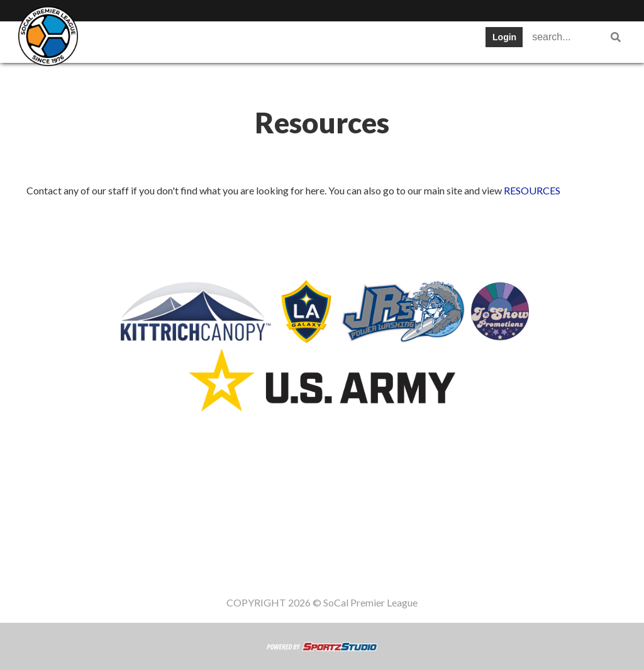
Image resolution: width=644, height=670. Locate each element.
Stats (337, 41)
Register (114, 78)
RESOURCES (532, 190)
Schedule (277, 41)
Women (295, 78)
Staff (241, 78)
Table (217, 41)
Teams (164, 41)
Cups (387, 41)
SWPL (108, 41)
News (438, 41)
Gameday (182, 78)
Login (504, 37)
